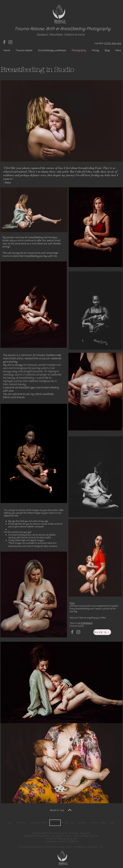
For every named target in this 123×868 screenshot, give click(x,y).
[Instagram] (10, 42)
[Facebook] (4, 42)
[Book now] (102, 632)
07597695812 (87, 623)
